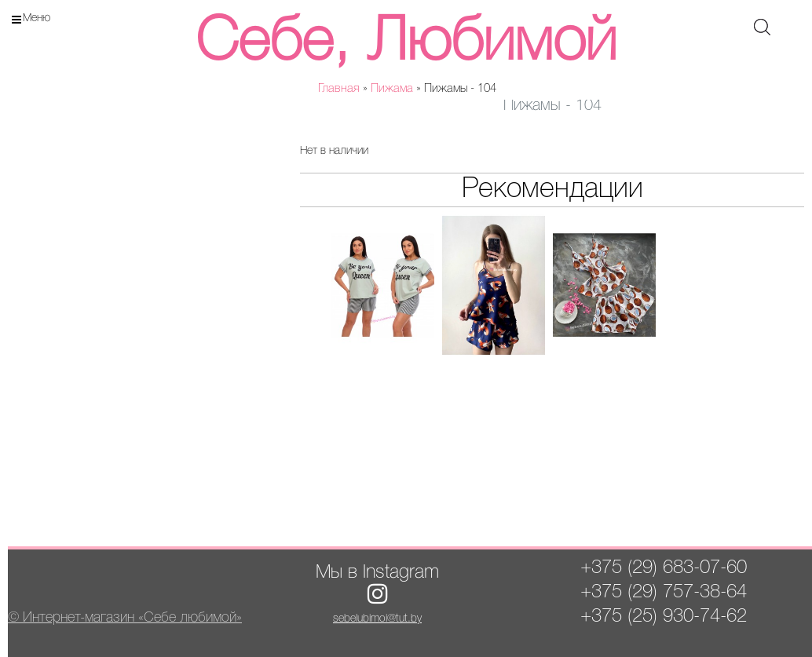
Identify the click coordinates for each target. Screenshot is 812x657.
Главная (339, 89)
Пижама (392, 89)
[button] (228, 141)
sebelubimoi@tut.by (377, 619)
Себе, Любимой (406, 44)
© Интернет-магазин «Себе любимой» (125, 618)
